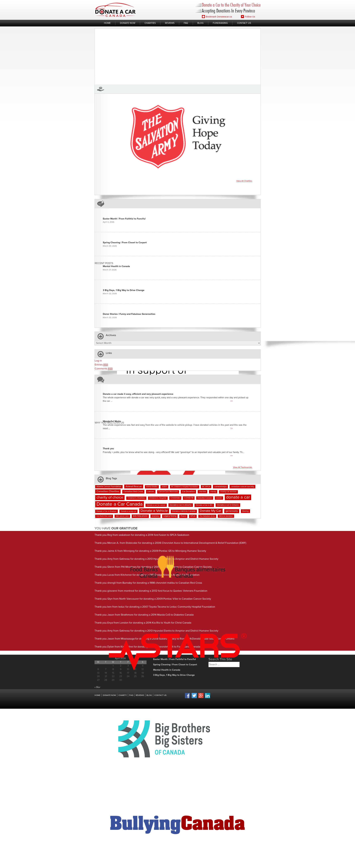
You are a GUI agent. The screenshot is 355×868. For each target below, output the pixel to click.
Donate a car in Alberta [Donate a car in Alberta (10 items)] (181, 505)
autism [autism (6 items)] (164, 487)
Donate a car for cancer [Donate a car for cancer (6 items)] (156, 505)
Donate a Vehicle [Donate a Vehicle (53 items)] (154, 511)
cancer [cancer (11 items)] (151, 492)
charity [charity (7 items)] (213, 492)
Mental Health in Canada (116, 266)
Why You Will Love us (109, 423)
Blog (200, 23)
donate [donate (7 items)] (219, 498)
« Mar (97, 687)
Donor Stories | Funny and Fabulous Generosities (129, 314)
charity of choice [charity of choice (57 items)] (110, 497)
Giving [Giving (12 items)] (245, 511)
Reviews (170, 23)
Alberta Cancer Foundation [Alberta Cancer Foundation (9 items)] (109, 487)
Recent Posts (104, 263)
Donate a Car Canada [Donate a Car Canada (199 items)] (120, 504)
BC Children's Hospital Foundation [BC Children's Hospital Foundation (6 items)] (185, 487)
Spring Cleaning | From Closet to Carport (125, 243)
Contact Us (244, 23)
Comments (104, 369)
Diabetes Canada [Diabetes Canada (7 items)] (205, 498)
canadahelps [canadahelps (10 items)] (220, 487)
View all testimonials (243, 467)
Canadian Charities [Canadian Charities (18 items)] (108, 491)
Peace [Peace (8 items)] (183, 516)
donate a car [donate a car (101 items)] (238, 497)
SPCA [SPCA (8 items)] (193, 516)
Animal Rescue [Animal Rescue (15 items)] (134, 486)
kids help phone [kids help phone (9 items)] (140, 516)
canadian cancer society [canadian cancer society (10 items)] (242, 487)
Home (107, 23)
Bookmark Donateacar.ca (217, 17)
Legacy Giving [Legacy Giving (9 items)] (170, 516)
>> (232, 401)
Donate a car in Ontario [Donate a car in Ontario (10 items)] (228, 505)
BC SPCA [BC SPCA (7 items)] (206, 487)
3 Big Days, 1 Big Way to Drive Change (124, 290)
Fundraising (220, 23)
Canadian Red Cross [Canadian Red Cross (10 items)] (133, 492)
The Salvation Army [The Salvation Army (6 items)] (207, 516)
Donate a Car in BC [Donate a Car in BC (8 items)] (204, 505)
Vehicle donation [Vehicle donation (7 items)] (226, 516)
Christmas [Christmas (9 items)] (175, 498)
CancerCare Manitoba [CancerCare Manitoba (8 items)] (168, 492)
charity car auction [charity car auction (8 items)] (228, 492)
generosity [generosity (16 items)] (232, 511)
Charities (150, 23)
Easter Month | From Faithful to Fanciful (124, 219)
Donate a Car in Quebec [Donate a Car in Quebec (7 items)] (106, 511)
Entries (101, 365)
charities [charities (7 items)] (203, 492)
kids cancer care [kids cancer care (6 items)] (122, 516)
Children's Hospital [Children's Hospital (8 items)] (158, 498)
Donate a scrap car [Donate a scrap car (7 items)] (128, 511)
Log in (98, 361)
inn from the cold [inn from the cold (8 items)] (104, 516)
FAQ (186, 23)
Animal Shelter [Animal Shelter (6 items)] (152, 487)
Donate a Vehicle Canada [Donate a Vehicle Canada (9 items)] (184, 511)
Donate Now (128, 23)
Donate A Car (116, 10)
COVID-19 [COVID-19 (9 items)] (189, 498)
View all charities (244, 181)
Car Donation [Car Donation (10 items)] (188, 492)
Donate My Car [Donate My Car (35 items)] (211, 511)
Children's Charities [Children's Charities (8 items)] (136, 498)
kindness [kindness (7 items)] (155, 516)
